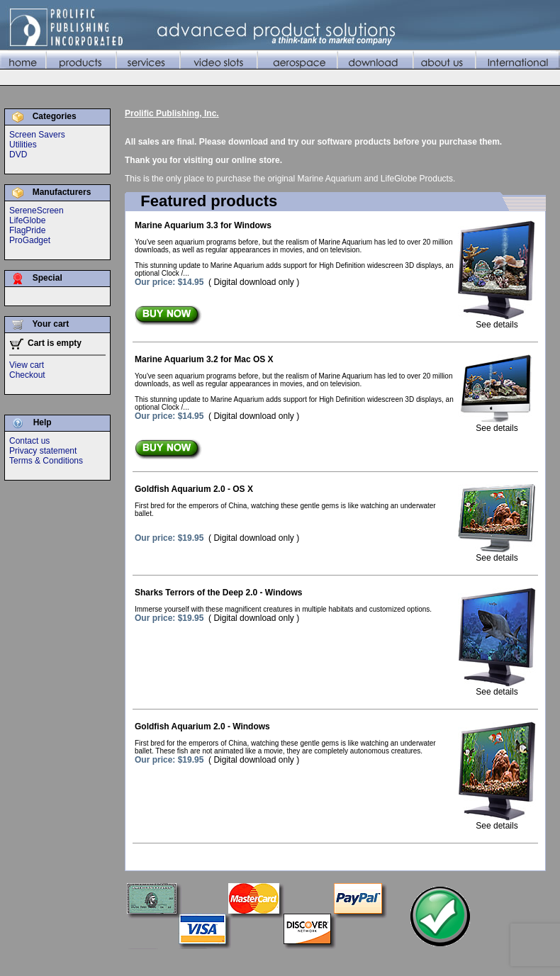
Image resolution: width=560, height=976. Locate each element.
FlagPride (27, 230)
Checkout (27, 375)
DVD (18, 155)
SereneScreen (37, 211)
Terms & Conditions (46, 461)
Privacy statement (43, 451)
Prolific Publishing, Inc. (172, 113)
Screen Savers (37, 135)
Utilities (23, 145)
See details (497, 321)
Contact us (29, 441)
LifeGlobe (27, 220)
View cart (27, 365)
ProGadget (30, 240)
